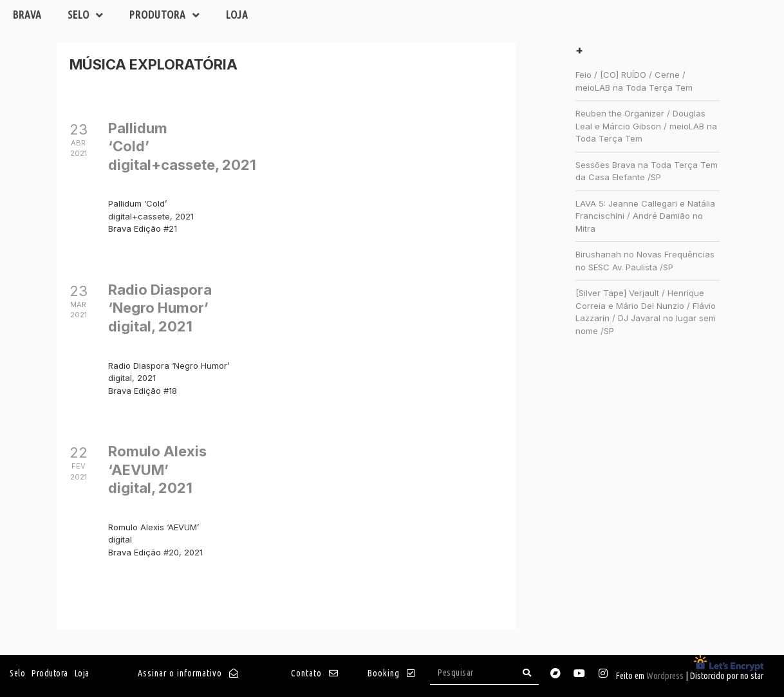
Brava (27, 14)
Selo (86, 15)
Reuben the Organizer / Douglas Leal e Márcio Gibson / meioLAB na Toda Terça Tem (646, 126)
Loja (237, 14)
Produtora (165, 15)
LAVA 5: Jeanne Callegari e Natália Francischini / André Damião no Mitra (645, 216)
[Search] (527, 673)
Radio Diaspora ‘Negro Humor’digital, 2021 (160, 308)
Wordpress (665, 676)
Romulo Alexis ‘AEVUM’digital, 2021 (157, 469)
